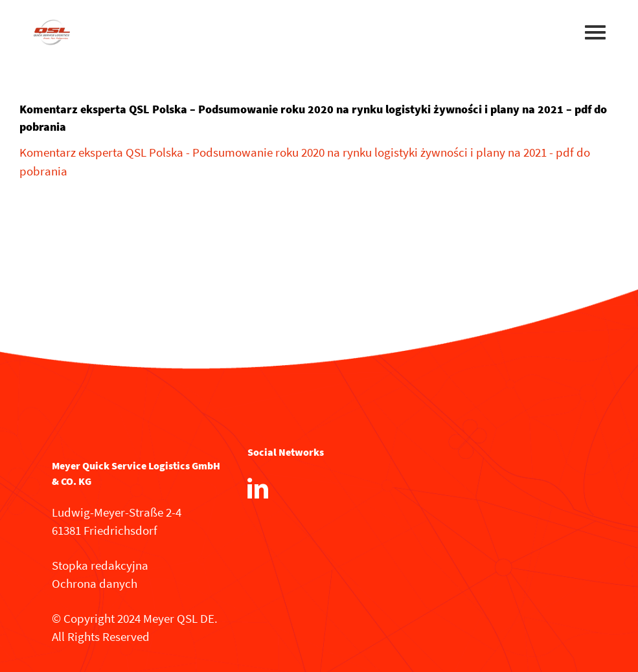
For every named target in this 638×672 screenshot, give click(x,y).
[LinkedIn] (258, 488)
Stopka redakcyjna (100, 565)
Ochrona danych (95, 583)
